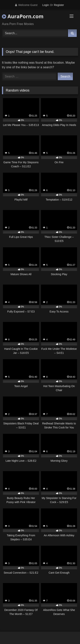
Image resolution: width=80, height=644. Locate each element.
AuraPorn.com (23, 16)
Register (59, 5)
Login (46, 5)
